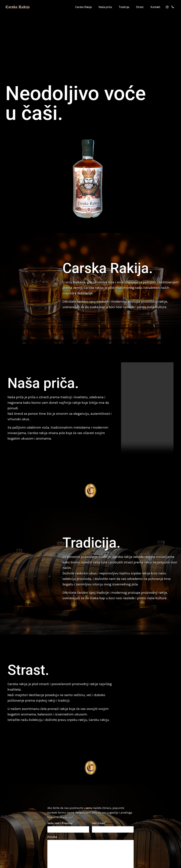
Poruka (52, 837)
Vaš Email (99, 823)
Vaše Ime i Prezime (61, 823)
